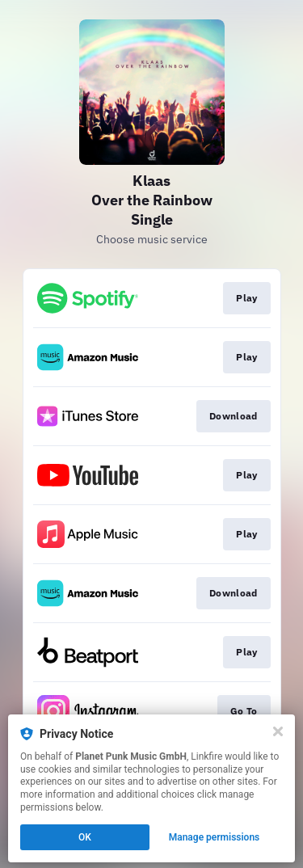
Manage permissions (215, 837)
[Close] (278, 731)
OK (85, 837)
